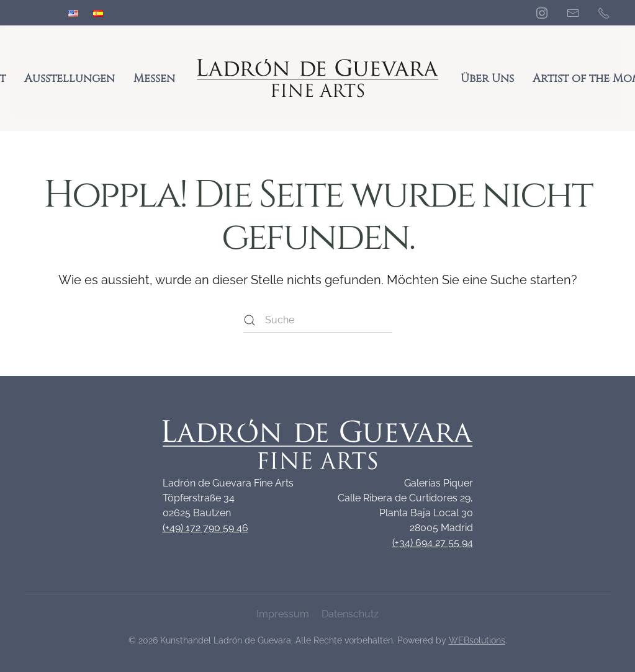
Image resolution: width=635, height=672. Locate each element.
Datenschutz (350, 614)
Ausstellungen (70, 78)
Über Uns (487, 78)
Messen (154, 78)
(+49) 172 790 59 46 (205, 528)
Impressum (283, 614)
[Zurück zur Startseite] (318, 78)
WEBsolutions (477, 640)
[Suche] (318, 320)
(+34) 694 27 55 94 (433, 543)
